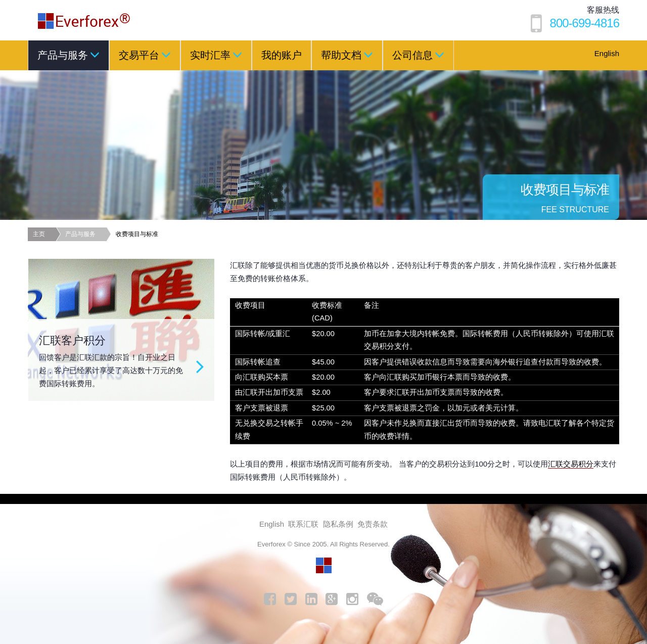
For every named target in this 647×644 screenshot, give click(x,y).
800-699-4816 (585, 23)
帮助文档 (347, 55)
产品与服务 (68, 55)
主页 (39, 234)
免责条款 (373, 524)
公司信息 (418, 55)
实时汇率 (216, 55)
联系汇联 (303, 524)
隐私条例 (338, 524)
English (607, 53)
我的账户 (282, 55)
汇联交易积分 (571, 464)
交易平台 (145, 55)
